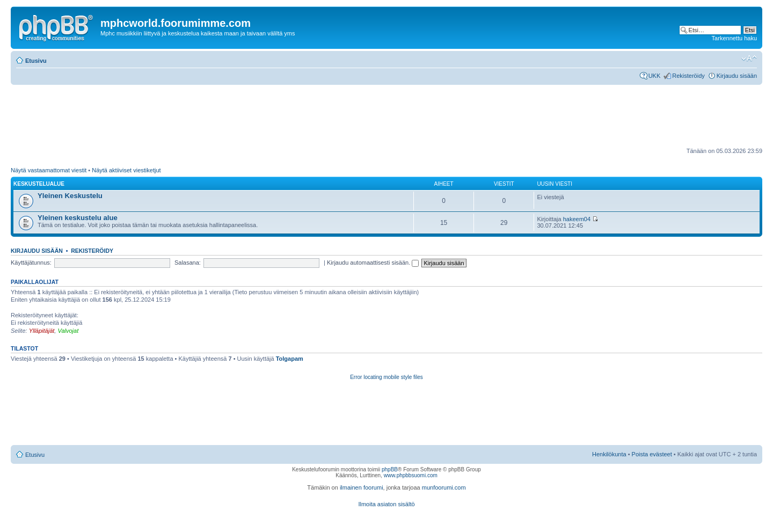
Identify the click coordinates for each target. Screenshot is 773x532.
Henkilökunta (609, 454)
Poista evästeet (652, 454)
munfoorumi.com (444, 487)
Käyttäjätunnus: (31, 263)
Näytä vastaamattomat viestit (49, 170)
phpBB (390, 469)
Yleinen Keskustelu (70, 196)
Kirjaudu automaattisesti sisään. (373, 263)
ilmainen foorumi (362, 487)
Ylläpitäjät (42, 331)
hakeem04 (577, 219)
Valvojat (68, 331)
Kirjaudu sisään (737, 76)
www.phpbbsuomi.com (411, 475)
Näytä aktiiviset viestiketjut (126, 170)
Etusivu (36, 61)
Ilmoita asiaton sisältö (386, 504)
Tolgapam (290, 359)
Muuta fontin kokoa (749, 59)
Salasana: (188, 263)
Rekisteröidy (688, 76)
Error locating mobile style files (386, 377)
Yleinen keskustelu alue (78, 218)
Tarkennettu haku (734, 38)
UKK (655, 76)
